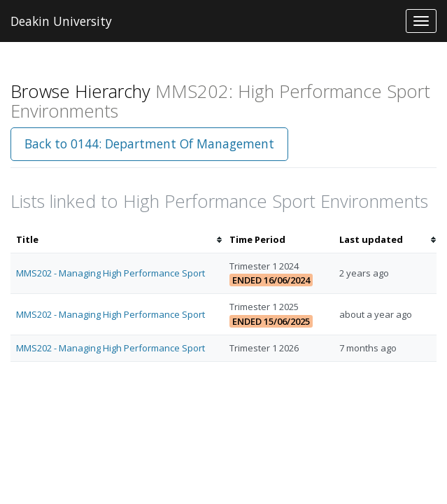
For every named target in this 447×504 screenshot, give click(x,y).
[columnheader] (117, 240)
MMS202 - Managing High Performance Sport (111, 273)
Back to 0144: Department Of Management (149, 143)
